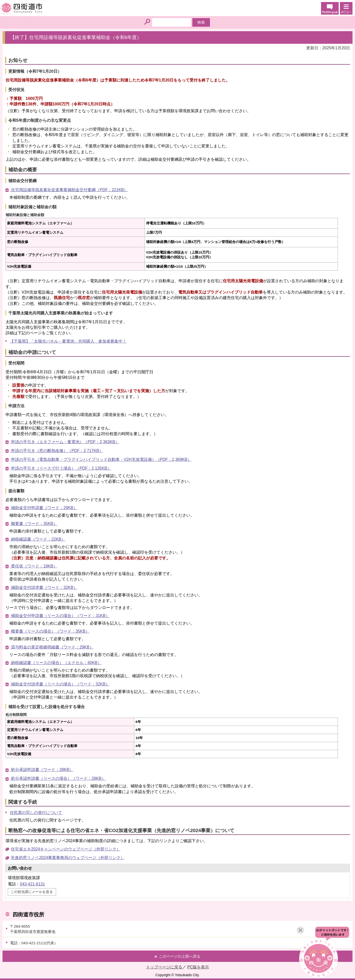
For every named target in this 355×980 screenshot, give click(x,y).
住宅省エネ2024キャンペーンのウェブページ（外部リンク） (66, 849)
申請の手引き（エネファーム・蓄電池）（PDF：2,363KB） (65, 442)
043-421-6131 (32, 884)
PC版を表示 (198, 967)
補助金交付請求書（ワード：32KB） (44, 587)
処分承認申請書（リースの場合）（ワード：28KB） (58, 778)
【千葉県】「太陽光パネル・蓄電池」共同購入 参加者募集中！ (68, 341)
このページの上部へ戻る (180, 956)
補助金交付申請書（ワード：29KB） (44, 508)
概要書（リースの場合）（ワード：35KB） (50, 631)
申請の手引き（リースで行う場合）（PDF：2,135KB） (61, 468)
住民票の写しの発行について (36, 813)
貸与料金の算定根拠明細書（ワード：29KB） (52, 647)
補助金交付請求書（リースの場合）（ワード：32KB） (60, 684)
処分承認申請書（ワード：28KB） (42, 770)
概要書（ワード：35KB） (34, 524)
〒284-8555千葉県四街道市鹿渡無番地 (33, 929)
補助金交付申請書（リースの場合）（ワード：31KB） (60, 616)
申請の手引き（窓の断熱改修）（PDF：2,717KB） (57, 451)
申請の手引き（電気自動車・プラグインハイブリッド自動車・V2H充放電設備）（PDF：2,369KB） (101, 459)
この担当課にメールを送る (32, 892)
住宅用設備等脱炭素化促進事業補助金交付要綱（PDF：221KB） (69, 190)
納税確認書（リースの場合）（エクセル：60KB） (56, 663)
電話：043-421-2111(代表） (34, 943)
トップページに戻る (164, 967)
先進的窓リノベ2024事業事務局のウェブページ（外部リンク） (68, 858)
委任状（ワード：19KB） (34, 566)
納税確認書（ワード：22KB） (38, 539)
